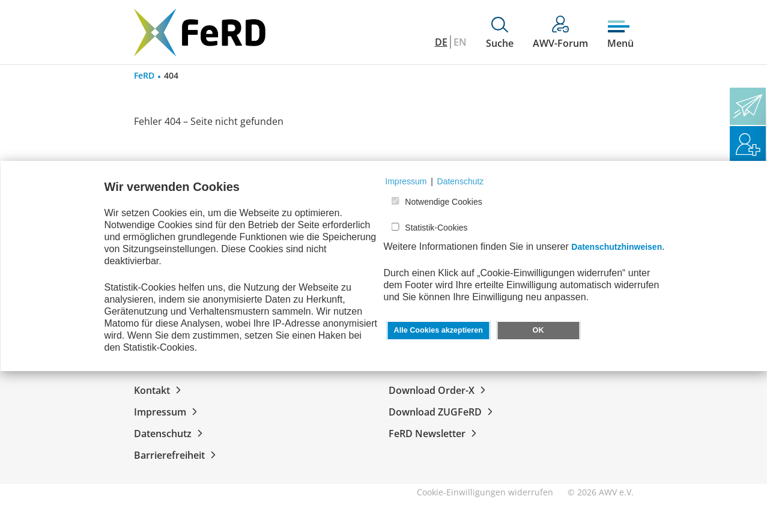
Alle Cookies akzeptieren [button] (438, 330)
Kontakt (160, 390)
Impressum (168, 412)
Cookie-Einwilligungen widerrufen (485, 492)
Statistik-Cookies (436, 228)
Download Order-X (439, 390)
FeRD (144, 75)
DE (441, 42)
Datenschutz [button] (461, 181)
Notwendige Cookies (443, 202)
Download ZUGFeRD (443, 412)
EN (460, 42)
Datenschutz (171, 434)
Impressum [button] (406, 181)
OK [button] (538, 330)
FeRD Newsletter (435, 434)
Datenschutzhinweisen (617, 247)
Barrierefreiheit (177, 455)
